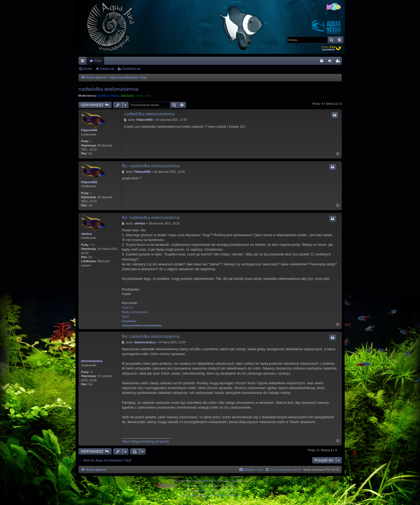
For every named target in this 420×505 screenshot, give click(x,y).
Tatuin (125, 317)
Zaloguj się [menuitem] (331, 62)
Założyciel (127, 96)
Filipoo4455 (89, 130)
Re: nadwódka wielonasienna (151, 166)
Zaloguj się (107, 69)
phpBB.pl (230, 491)
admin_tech (143, 96)
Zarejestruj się (131, 69)
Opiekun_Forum (108, 96)
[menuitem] (322, 61)
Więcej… (84, 62)
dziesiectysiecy (92, 361)
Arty (201, 486)
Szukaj (88, 69)
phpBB (202, 481)
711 (92, 245)
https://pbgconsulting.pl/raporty (146, 441)
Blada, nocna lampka (135, 312)
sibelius (87, 234)
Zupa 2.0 (127, 308)
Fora (98, 61)
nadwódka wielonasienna (108, 89)
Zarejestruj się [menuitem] (339, 62)
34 (92, 372)
